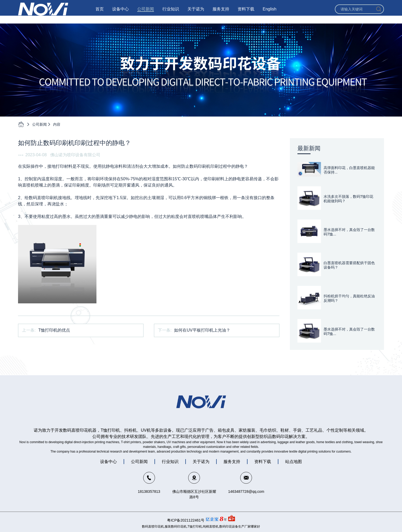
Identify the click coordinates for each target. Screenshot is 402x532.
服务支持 (221, 13)
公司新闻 (146, 13)
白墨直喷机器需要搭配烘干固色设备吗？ (349, 265)
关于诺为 (196, 13)
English (269, 13)
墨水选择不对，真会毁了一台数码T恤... (349, 232)
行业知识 (171, 13)
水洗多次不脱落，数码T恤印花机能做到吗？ (349, 199)
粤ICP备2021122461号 (186, 520)
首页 (100, 13)
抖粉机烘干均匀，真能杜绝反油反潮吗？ (349, 298)
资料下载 (246, 13)
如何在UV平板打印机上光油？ (202, 330)
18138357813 (149, 491)
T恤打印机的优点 (54, 330)
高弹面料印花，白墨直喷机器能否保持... (349, 170)
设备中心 (120, 13)
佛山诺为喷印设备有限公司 (75, 155)
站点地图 (294, 462)
